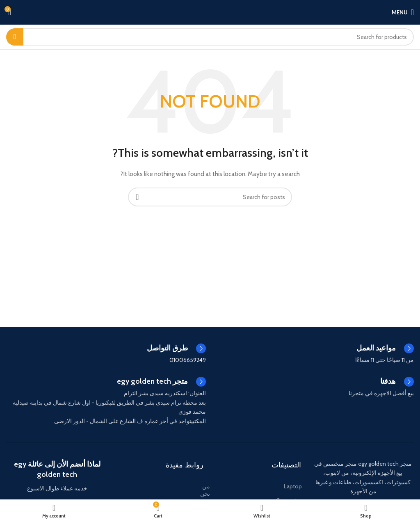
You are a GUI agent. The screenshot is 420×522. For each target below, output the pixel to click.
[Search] (210, 37)
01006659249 (188, 360)
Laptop (293, 486)
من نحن (205, 490)
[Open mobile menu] (403, 12)
